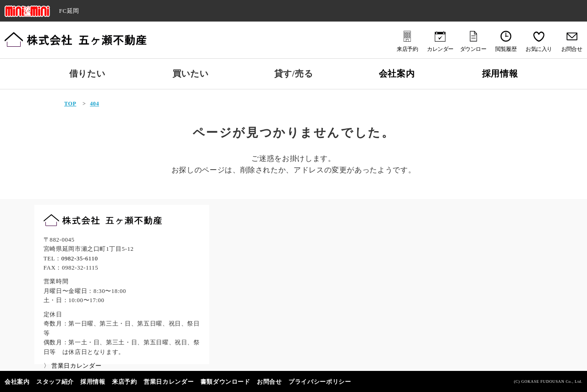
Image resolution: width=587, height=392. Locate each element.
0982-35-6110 (80, 259)
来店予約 (125, 382)
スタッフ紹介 (55, 382)
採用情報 (500, 74)
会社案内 (397, 74)
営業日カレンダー (169, 382)
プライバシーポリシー (320, 382)
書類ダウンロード (225, 382)
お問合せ (269, 382)
